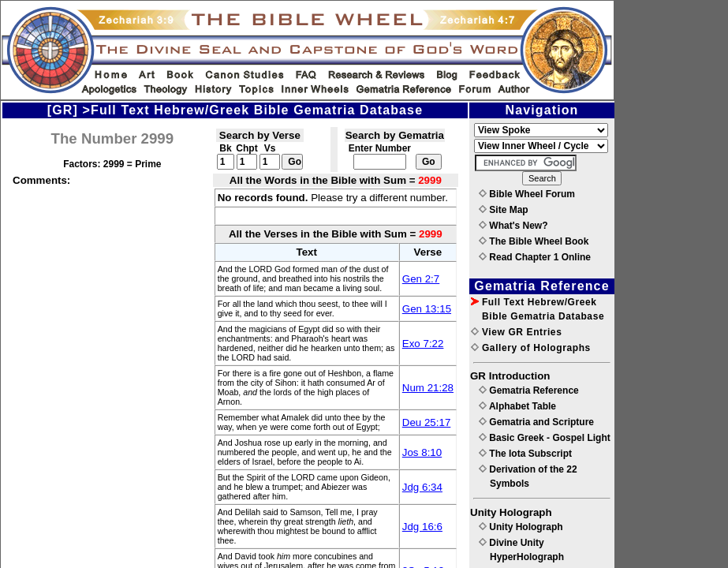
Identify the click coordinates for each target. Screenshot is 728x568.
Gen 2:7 (421, 279)
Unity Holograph (521, 527)
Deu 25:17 (427, 422)
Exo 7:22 (423, 344)
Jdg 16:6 (422, 527)
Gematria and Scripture (536, 422)
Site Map (504, 210)
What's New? (513, 226)
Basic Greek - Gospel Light (545, 438)
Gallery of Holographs (531, 348)
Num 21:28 (428, 388)
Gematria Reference (529, 390)
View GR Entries (516, 332)
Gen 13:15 (427, 309)
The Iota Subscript (525, 454)
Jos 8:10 (422, 452)
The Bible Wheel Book (534, 241)
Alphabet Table (517, 406)
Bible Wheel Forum (527, 194)
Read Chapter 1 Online (535, 257)
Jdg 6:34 (422, 487)
